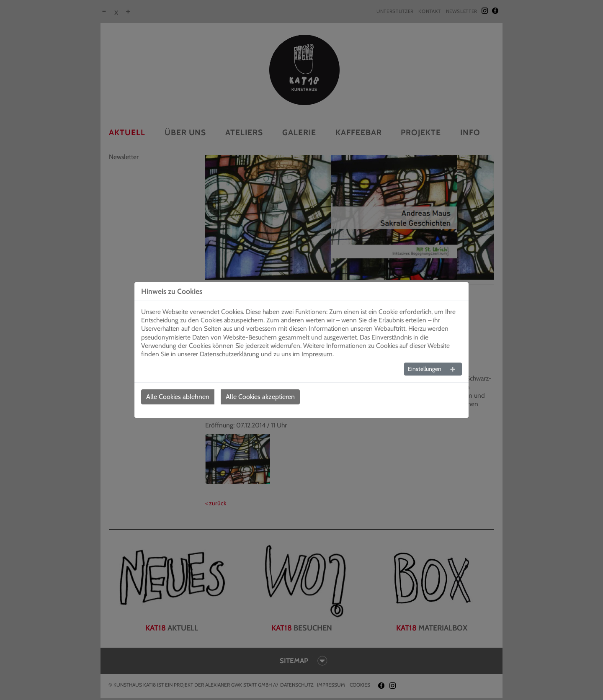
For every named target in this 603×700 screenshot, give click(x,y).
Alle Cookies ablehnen (178, 397)
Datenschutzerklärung (229, 354)
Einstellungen (425, 369)
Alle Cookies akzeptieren (260, 397)
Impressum (317, 354)
